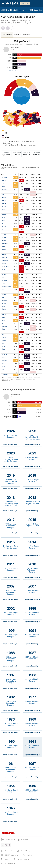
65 (34, 93)
